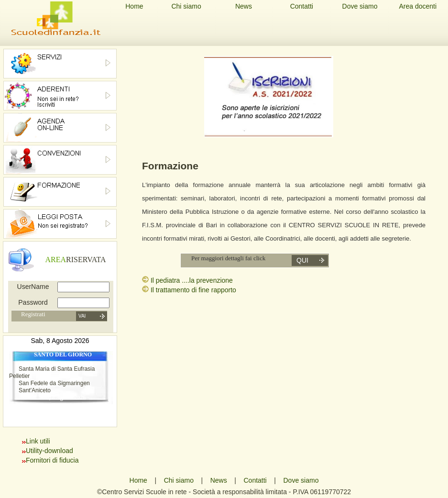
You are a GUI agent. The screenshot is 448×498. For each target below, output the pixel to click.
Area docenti (418, 6)
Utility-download (49, 451)
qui (302, 260)
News (244, 6)
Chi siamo (186, 6)
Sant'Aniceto (35, 390)
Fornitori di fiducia (52, 460)
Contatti (302, 6)
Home (134, 6)
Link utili (38, 441)
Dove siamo (360, 6)
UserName (33, 287)
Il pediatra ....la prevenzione (192, 280)
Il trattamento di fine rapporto (193, 290)
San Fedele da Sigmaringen (54, 383)
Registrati (33, 314)
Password (33, 302)
